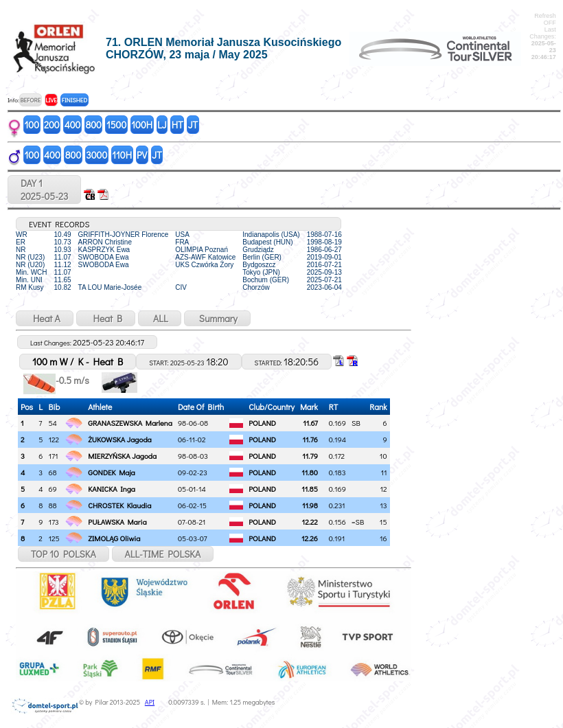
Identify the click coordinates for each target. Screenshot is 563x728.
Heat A (45, 318)
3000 (96, 155)
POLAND (262, 423)
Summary (217, 318)
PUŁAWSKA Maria (117, 522)
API (150, 702)
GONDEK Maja (111, 472)
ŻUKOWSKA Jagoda (119, 439)
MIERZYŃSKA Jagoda (122, 456)
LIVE (51, 100)
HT (177, 125)
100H (142, 125)
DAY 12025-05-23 (44, 190)
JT (193, 125)
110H (122, 155)
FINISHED (74, 100)
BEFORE (30, 100)
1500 (116, 125)
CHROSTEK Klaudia (119, 505)
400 (73, 125)
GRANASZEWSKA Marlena (130, 423)
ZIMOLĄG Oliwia (114, 538)
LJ (162, 125)
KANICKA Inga (112, 489)
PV (142, 155)
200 (52, 125)
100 (32, 125)
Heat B (106, 318)
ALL (160, 318)
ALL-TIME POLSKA (163, 554)
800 (93, 125)
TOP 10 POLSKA (64, 554)
